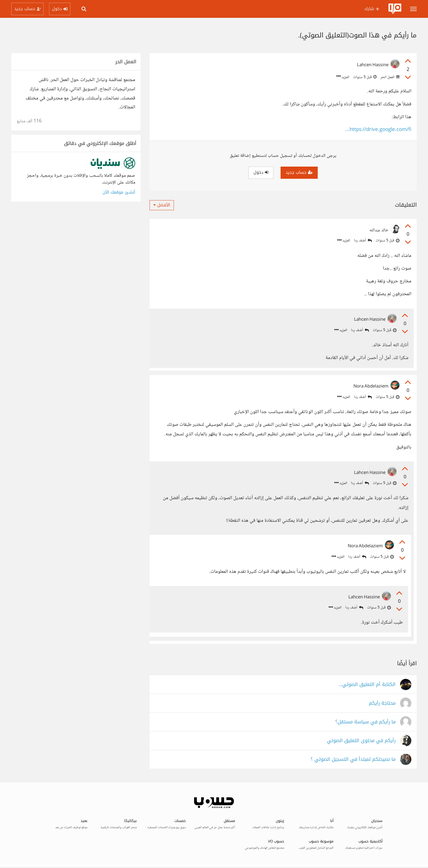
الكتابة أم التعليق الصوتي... (367, 686)
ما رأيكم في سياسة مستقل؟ (365, 723)
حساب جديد (299, 172)
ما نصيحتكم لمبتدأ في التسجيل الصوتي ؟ (353, 761)
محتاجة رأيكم (382, 705)
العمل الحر (390, 77)
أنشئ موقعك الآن (119, 192)
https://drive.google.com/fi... (378, 130)
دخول (261, 172)
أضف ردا (363, 241)
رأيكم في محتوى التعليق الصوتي (361, 742)
